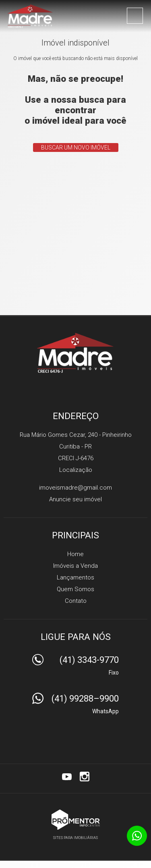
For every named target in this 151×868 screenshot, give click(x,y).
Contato (76, 601)
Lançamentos (75, 577)
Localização (76, 470)
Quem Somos (75, 589)
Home (75, 554)
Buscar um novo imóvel (76, 147)
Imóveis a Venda (75, 566)
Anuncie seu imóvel (75, 499)
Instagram (85, 777)
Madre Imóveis (75, 353)
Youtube (67, 777)
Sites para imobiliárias (75, 838)
